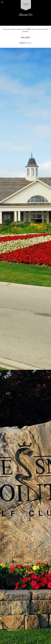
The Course (29, 43)
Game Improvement (21, 29)
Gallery (28, 29)
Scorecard (13, 29)
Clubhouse (22, 43)
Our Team (33, 29)
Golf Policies (45, 29)
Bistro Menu (25, 32)
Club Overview (6, 29)
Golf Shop (39, 29)
